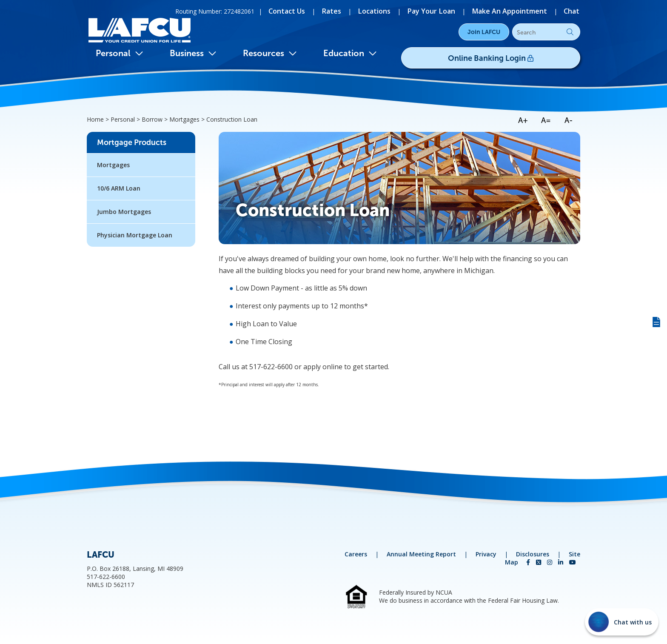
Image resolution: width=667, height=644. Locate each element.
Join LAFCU (484, 32)
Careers (356, 554)
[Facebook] (529, 562)
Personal (120, 53)
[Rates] (358, 10)
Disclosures (533, 554)
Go (570, 32)
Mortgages (113, 165)
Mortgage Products (132, 142)
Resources (270, 53)
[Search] (546, 32)
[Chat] (573, 10)
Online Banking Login (519, 56)
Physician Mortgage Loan (135, 235)
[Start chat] (622, 622)
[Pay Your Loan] (447, 10)
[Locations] (396, 10)
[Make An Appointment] (517, 10)
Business (193, 53)
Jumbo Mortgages (124, 212)
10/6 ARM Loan (119, 188)
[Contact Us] (317, 10)
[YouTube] (573, 562)
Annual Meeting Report (421, 554)
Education (350, 53)
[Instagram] (550, 562)
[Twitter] (539, 562)
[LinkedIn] (562, 562)
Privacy (486, 554)
